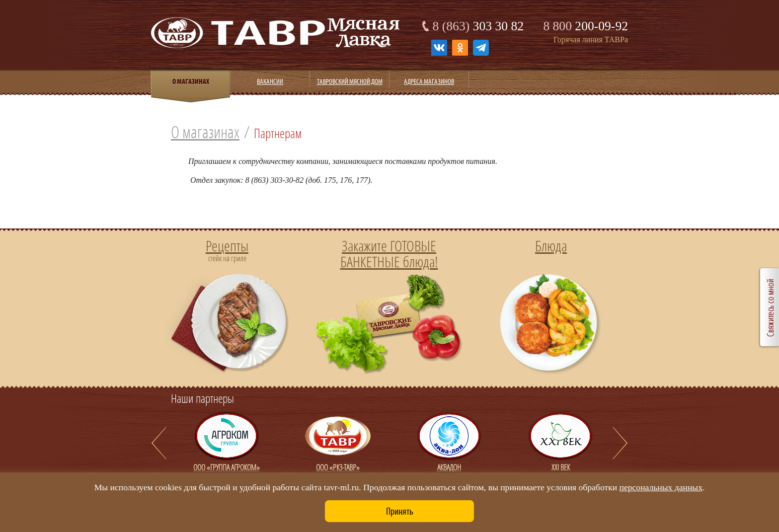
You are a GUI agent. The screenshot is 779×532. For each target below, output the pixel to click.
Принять (400, 511)
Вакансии (270, 81)
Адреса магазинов (429, 81)
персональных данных (661, 487)
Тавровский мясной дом (350, 81)
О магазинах (205, 132)
